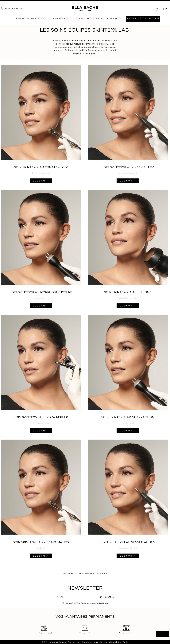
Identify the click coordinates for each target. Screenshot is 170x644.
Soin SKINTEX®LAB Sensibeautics (127, 541)
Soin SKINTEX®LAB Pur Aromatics (41, 541)
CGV (44, 641)
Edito (126, 641)
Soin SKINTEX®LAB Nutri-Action (127, 417)
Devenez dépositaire (110, 641)
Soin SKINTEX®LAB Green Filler (127, 167)
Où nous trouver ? (12, 8)
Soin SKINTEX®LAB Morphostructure (41, 292)
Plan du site (73, 641)
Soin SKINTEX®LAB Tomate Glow (41, 167)
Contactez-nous (90, 641)
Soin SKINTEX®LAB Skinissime (127, 292)
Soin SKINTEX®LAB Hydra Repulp (41, 417)
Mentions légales (57, 641)
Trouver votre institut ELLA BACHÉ (85, 573)
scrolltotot (162, 634)
